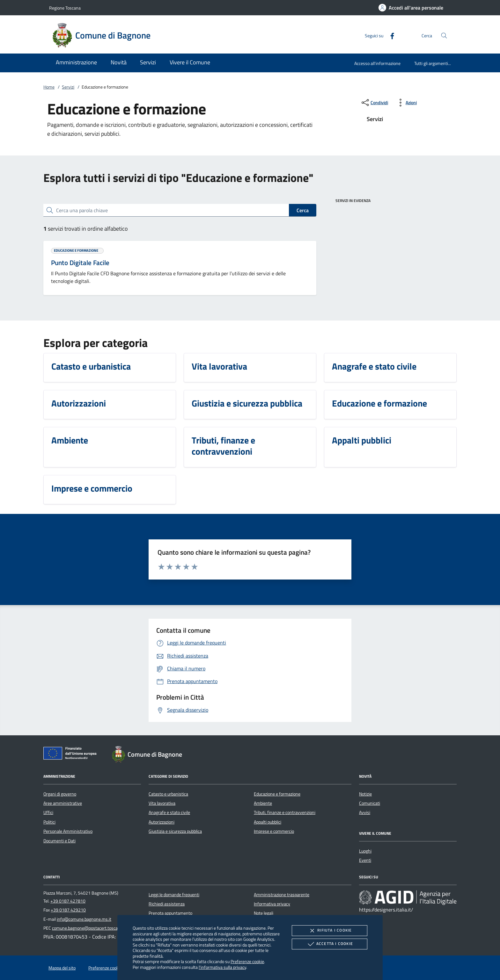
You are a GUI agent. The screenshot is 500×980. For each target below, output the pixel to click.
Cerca (303, 210)
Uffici (48, 812)
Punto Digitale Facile (80, 263)
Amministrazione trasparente (282, 895)
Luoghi (365, 851)
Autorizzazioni (162, 822)
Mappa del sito (62, 968)
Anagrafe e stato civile (169, 812)
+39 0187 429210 (68, 910)
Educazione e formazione (277, 794)
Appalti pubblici (268, 822)
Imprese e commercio (274, 831)
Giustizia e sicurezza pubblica (175, 831)
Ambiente (263, 803)
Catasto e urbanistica (168, 794)
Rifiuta (329, 931)
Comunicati (370, 803)
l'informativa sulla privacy (222, 967)
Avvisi (365, 812)
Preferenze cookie (247, 961)
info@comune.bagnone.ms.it (84, 919)
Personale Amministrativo (68, 831)
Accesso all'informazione (377, 63)
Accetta (330, 944)
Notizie (365, 794)
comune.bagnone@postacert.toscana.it (89, 928)
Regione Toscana (65, 8)
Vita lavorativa (162, 803)
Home (49, 87)
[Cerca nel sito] (444, 36)
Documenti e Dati (59, 841)
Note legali (264, 913)
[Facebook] (390, 35)
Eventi (365, 860)
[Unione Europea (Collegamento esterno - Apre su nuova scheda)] (72, 754)
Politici (49, 822)
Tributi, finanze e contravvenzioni (285, 812)
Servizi (68, 87)
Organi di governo (60, 794)
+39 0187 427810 (68, 901)
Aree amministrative (63, 803)
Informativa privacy (272, 904)
